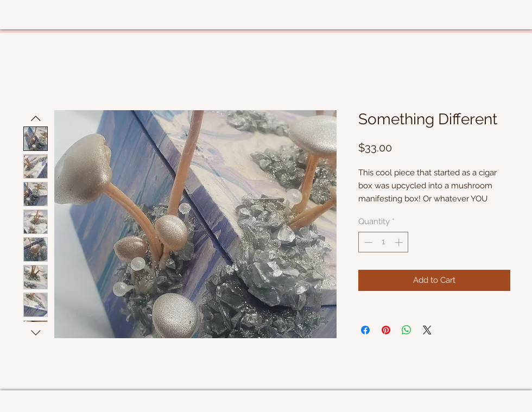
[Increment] (400, 242)
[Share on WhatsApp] (407, 330)
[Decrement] (367, 242)
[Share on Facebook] (365, 330)
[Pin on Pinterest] (386, 330)
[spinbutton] (384, 242)
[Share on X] (427, 330)
